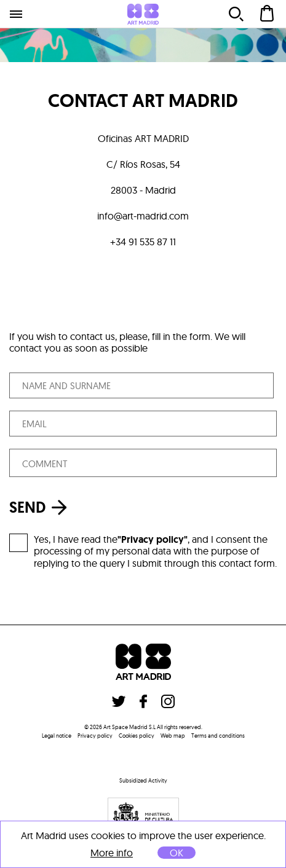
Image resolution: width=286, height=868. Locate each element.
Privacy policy (95, 736)
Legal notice (57, 736)
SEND (41, 507)
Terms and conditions (218, 736)
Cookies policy (137, 736)
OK (177, 853)
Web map (173, 736)
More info (112, 853)
